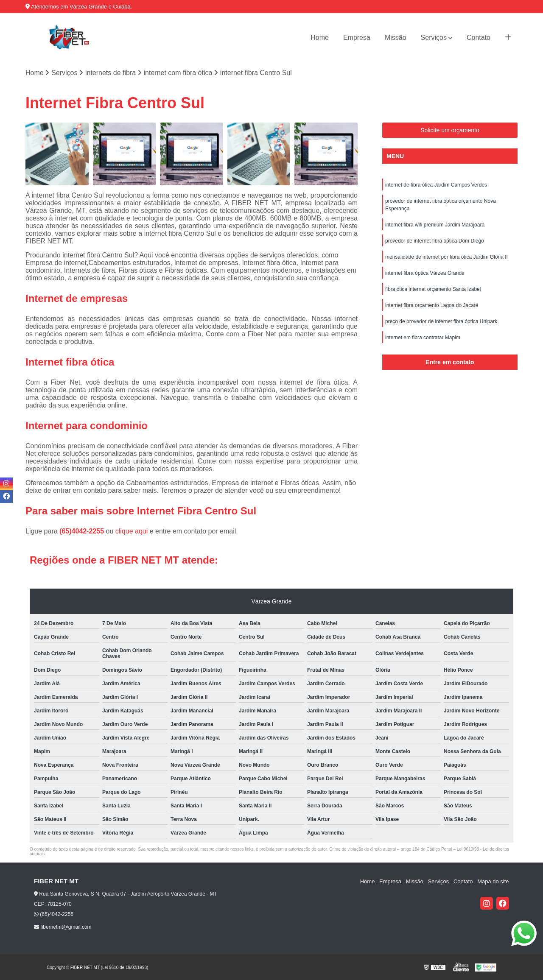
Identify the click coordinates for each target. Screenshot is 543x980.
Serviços (434, 38)
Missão (396, 38)
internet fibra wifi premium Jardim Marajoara (435, 225)
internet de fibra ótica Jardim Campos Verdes (436, 185)
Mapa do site (493, 881)
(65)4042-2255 (83, 531)
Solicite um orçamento (450, 130)
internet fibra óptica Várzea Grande (425, 273)
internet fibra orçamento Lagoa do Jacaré (432, 305)
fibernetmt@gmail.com (63, 927)
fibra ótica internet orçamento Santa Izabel (433, 289)
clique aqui (132, 531)
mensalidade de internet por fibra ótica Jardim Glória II (446, 257)
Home (320, 38)
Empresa (357, 38)
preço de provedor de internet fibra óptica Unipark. (442, 321)
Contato (479, 38)
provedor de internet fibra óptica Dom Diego (435, 241)
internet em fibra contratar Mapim (423, 338)
